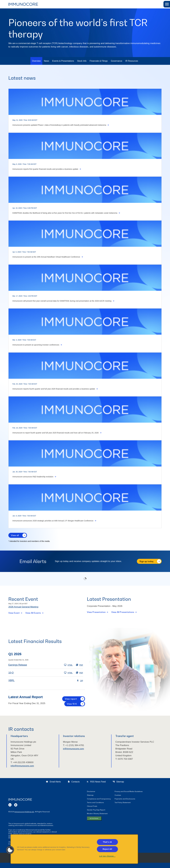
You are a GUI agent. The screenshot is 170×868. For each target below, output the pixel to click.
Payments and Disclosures (125, 804)
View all (15, 535)
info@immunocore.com (23, 771)
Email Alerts (53, 787)
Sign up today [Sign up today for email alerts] (146, 561)
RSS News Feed (96, 787)
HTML (68, 665)
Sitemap (118, 787)
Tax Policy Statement (123, 808)
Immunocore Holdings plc (24, 817)
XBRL (11, 681)
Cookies (118, 800)
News (46, 61)
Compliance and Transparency (99, 804)
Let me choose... (94, 824)
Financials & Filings (99, 61)
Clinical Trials (92, 811)
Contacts (74, 787)
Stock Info (82, 61)
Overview (36, 61)
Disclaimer (91, 797)
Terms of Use (119, 864)
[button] (167, 4)
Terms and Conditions (95, 808)
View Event (14, 613)
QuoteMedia (108, 864)
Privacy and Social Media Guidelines (129, 797)
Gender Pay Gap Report (96, 815)
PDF (79, 665)
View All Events (33, 613)
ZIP (80, 681)
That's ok (107, 842)
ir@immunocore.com (74, 753)
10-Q (11, 673)
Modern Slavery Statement (97, 819)
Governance (116, 61)
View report (71, 699)
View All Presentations (123, 612)
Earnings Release (18, 665)
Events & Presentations (63, 61)
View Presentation (96, 612)
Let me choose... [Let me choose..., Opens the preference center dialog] (107, 856)
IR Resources (132, 61)
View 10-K (72, 704)
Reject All (107, 849)
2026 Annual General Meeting (24, 607)
